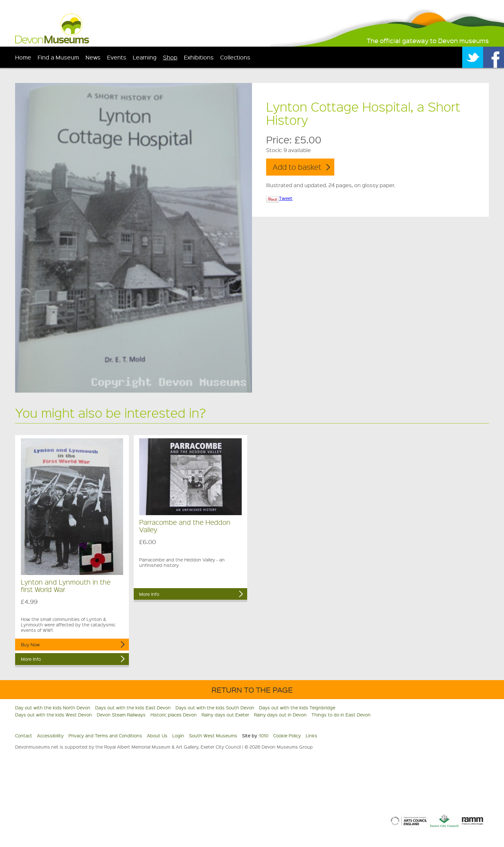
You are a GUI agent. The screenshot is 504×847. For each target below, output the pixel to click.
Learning (145, 57)
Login (178, 735)
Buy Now (30, 644)
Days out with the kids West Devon (54, 715)
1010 (264, 735)
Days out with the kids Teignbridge (297, 707)
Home (23, 57)
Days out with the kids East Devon (133, 707)
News (93, 57)
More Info (31, 659)
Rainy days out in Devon (280, 715)
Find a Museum (58, 57)
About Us (157, 735)
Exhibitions (199, 57)
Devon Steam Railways (121, 715)
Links (311, 735)
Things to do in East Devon (341, 715)
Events (117, 57)
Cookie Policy (287, 735)
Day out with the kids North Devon (53, 707)
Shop (170, 57)
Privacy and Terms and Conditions (105, 735)
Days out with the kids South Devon (215, 707)
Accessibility (50, 735)
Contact (24, 735)
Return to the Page (252, 690)
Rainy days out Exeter (225, 715)
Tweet (286, 198)
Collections (235, 57)
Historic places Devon (174, 715)
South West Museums (213, 735)
